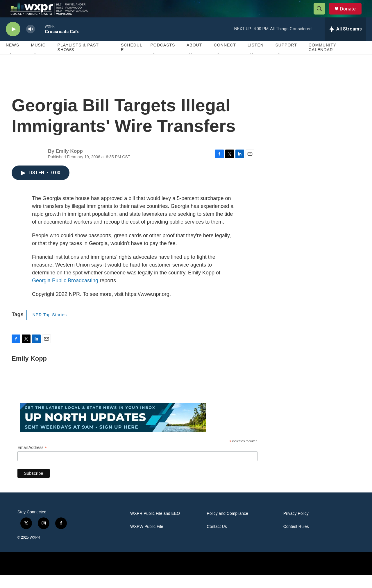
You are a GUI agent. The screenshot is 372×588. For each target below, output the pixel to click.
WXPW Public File (147, 540)
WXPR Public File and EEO (155, 527)
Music (38, 58)
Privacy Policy (296, 527)
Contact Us (217, 540)
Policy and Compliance (227, 527)
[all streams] (345, 42)
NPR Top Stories (50, 328)
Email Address (32, 461)
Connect (225, 58)
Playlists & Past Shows (78, 60)
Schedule (132, 60)
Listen (256, 58)
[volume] (31, 42)
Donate (351, 15)
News (12, 58)
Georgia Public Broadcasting (65, 294)
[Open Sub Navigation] (10, 67)
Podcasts (163, 58)
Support (286, 58)
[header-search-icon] (322, 15)
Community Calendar (322, 60)
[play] (13, 42)
